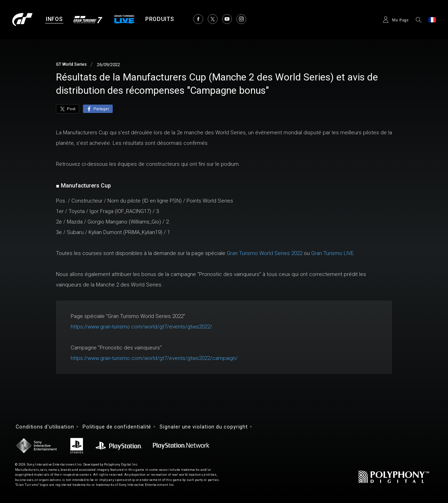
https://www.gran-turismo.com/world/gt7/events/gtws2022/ (141, 327)
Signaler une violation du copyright (204, 427)
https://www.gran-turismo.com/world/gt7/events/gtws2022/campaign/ (154, 358)
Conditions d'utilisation (45, 427)
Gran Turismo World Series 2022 (265, 253)
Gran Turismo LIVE (332, 253)
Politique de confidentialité (117, 427)
